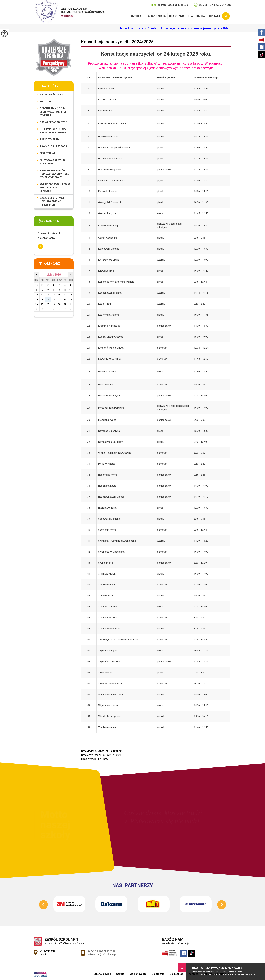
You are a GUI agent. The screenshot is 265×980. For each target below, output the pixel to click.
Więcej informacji (40, 246)
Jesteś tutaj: (127, 28)
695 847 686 (109, 951)
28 (48, 304)
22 (54, 300)
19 (37, 300)
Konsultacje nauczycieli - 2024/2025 (117, 42)
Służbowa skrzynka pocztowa (53, 162)
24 (65, 300)
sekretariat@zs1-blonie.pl (170, 5)
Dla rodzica (196, 16)
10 (65, 290)
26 (37, 304)
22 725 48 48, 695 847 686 (213, 5)
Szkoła (136, 16)
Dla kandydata (155, 16)
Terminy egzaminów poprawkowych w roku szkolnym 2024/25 (55, 174)
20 (42, 300)
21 (48, 300)
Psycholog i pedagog (53, 146)
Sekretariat (47, 153)
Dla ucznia (177, 16)
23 (59, 300)
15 (54, 295)
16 (59, 295)
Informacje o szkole (171, 28)
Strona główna (102, 974)
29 (54, 304)
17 (65, 295)
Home (139, 28)
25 (71, 300)
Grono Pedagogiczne (53, 122)
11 (71, 290)
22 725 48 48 (94, 951)
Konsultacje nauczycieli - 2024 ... (209, 28)
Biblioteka (46, 102)
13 (42, 295)
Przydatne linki (50, 139)
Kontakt (214, 16)
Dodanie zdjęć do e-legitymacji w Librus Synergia (53, 112)
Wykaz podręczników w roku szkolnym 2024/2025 (55, 188)
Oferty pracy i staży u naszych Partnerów (54, 131)
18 (71, 295)
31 (65, 304)
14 (48, 295)
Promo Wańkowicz (52, 95)
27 (42, 304)
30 (59, 304)
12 (37, 295)
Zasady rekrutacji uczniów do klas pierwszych (52, 201)
